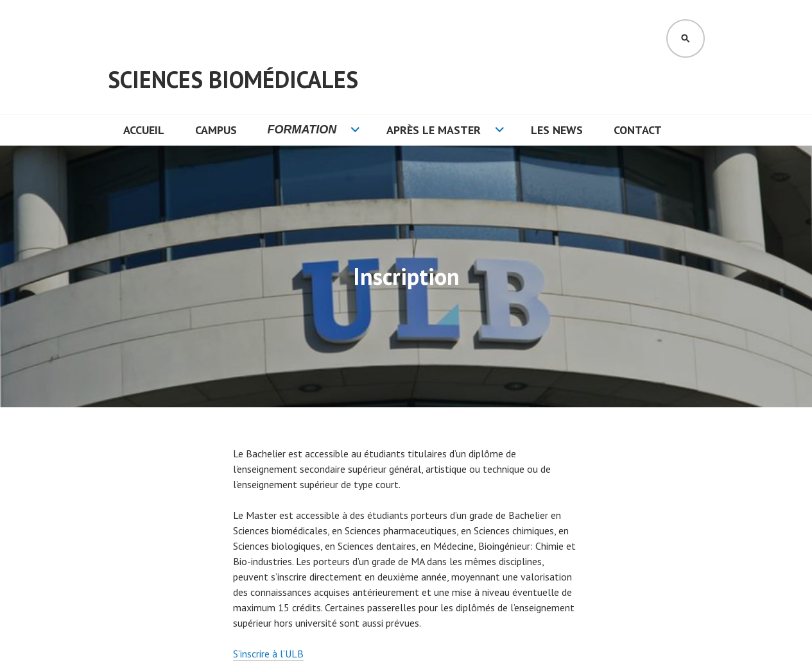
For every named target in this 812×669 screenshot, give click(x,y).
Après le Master (434, 130)
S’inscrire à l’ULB (268, 654)
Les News (557, 130)
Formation (302, 130)
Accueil (144, 130)
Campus (216, 130)
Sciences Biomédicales (233, 79)
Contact (638, 130)
